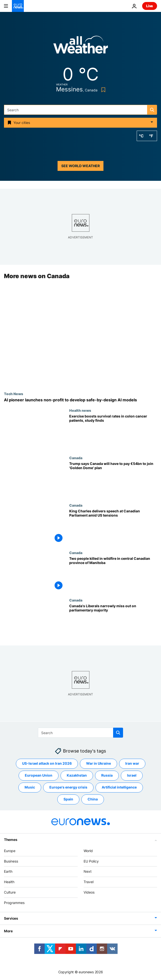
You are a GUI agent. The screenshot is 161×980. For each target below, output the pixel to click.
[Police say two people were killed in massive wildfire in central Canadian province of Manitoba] (113, 574)
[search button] (152, 110)
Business (11, 861)
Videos (89, 892)
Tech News (14, 394)
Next (88, 871)
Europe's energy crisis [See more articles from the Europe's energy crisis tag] (68, 787)
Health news (80, 410)
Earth (8, 871)
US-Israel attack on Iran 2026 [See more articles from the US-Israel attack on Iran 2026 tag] (47, 763)
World (88, 850)
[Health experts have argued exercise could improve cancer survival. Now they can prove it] (113, 432)
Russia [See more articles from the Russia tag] (107, 775)
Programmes (14, 902)
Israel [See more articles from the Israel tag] (132, 775)
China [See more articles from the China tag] (93, 799)
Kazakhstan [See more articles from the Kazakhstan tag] (77, 775)
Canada (76, 458)
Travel (89, 882)
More (8, 931)
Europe (10, 850)
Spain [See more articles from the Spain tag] (68, 799)
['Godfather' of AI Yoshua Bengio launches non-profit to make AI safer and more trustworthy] (80, 400)
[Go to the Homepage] (18, 6)
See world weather (80, 166)
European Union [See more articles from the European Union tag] (39, 775)
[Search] (80, 110)
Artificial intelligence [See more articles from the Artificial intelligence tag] (119, 787)
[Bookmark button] (102, 90)
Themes (11, 839)
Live (150, 6)
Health (9, 882)
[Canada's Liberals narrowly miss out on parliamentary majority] (113, 622)
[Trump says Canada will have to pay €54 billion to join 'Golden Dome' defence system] (113, 479)
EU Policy (91, 861)
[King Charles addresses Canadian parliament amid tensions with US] (113, 527)
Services (11, 918)
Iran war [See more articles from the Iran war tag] (132, 763)
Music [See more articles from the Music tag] (30, 787)
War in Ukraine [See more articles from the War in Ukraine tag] (98, 763)
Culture (10, 892)
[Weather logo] (81, 46)
